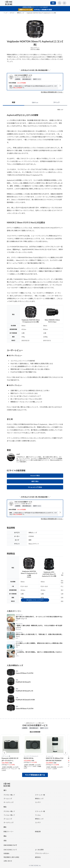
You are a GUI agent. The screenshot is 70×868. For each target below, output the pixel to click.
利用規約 (6, 853)
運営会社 (38, 857)
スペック (56, 102)
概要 (14, 102)
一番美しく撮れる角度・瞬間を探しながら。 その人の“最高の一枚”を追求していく (39, 626)
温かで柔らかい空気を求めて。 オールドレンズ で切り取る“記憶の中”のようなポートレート (39, 618)
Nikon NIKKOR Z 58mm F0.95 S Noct (52, 321)
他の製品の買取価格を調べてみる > (52, 92)
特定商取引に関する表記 (11, 857)
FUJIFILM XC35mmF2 (23, 682)
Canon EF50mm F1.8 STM (24, 673)
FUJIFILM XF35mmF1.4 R (24, 691)
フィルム (38, 815)
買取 (53, 3)
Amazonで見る (35, 476)
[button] (4, 753)
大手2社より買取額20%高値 (43, 10)
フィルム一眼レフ (9, 815)
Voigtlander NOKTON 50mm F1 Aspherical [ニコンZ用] (41, 13)
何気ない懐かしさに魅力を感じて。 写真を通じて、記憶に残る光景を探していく (39, 635)
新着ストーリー (9, 831)
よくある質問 (39, 850)
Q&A (35, 102)
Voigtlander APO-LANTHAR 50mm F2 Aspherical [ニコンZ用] (49, 574)
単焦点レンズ (21, 13)
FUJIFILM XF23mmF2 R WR (25, 700)
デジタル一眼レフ (9, 795)
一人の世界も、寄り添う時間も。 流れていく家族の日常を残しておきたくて (39, 653)
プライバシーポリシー (42, 853)
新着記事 (38, 831)
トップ (5, 13)
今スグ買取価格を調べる (35, 775)
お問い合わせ (8, 861)
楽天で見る (35, 481)
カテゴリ (12, 13)
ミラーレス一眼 (40, 795)
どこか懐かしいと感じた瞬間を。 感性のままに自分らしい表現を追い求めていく (39, 644)
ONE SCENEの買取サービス (23, 75)
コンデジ (38, 802)
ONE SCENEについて (10, 850)
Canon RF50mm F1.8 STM (25, 708)
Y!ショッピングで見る (35, 487)
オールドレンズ (9, 802)
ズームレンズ (8, 798)
